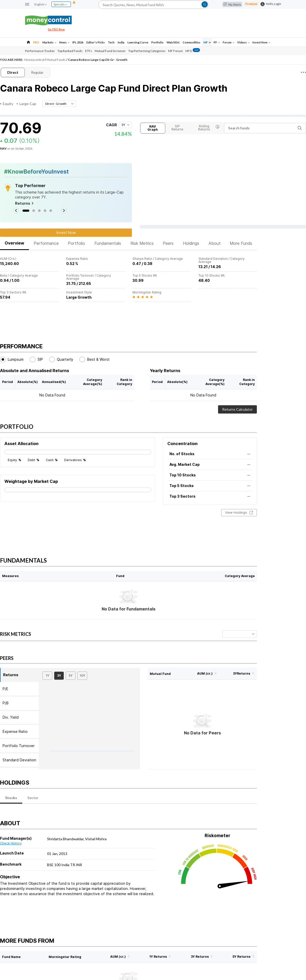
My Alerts (232, 5)
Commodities (192, 42)
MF (207, 42)
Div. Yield (11, 717)
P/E (5, 689)
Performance (46, 243)
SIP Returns (177, 128)
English (40, 4)
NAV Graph (153, 128)
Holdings (191, 243)
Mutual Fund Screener (110, 51)
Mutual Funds (56, 60)
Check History (11, 843)
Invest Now (261, 42)
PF (217, 42)
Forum (229, 42)
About (215, 243)
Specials (60, 4)
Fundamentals (108, 243)
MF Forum (176, 51)
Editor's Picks (96, 42)
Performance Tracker (40, 51)
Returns (24, 203)
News (64, 42)
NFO (193, 51)
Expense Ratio (15, 731)
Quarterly (61, 359)
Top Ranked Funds (70, 51)
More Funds (241, 243)
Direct (13, 72)
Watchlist (173, 42)
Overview (14, 243)
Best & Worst (95, 359)
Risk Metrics (142, 243)
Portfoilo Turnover (19, 746)
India (121, 42)
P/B (6, 703)
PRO (36, 42)
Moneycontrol (35, 60)
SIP (36, 359)
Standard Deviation (19, 760)
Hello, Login (274, 4)
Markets (49, 42)
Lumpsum (12, 359)
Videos (243, 42)
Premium (251, 4)
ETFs (89, 51)
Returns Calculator (237, 409)
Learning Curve (138, 42)
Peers (168, 243)
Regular (37, 72)
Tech (111, 42)
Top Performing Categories (147, 51)
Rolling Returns (209, 128)
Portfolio (157, 42)
